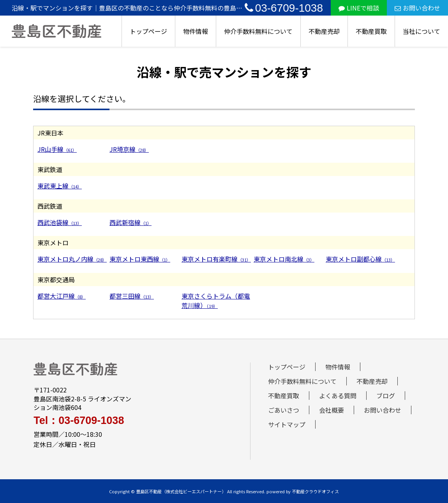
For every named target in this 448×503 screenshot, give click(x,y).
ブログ (386, 396)
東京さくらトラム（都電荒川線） (216, 301)
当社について (422, 31)
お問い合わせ (417, 8)
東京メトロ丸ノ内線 (72, 259)
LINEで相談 (359, 8)
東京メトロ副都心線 (360, 259)
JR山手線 (57, 149)
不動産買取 (371, 31)
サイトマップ (287, 424)
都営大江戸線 (62, 296)
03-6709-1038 (284, 8)
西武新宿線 (131, 222)
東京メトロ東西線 (140, 259)
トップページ (148, 31)
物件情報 (196, 31)
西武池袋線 (60, 222)
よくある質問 (338, 396)
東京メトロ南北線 (284, 259)
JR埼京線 (129, 149)
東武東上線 (60, 186)
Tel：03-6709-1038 (79, 421)
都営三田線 (132, 296)
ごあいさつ (284, 410)
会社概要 (332, 410)
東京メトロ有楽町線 (216, 259)
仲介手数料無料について (258, 31)
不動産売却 (324, 31)
